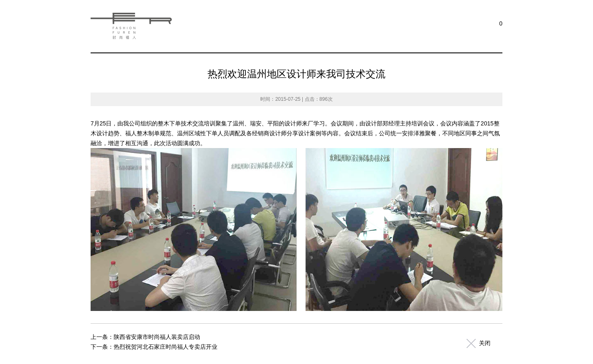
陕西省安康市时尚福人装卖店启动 (157, 337)
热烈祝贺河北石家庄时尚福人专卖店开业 (166, 347)
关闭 (485, 343)
